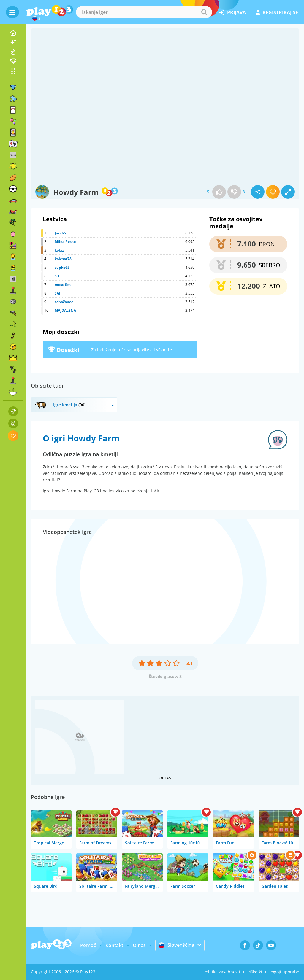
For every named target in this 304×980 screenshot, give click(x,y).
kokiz (59, 250)
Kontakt (114, 945)
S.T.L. (59, 276)
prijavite (141, 350)
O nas (139, 945)
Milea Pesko (65, 242)
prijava (233, 12)
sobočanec (64, 302)
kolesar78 (63, 259)
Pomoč (88, 945)
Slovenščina (176, 945)
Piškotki (255, 972)
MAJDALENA (65, 310)
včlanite (164, 350)
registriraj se (277, 12)
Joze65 (60, 233)
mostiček (63, 285)
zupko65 (62, 267)
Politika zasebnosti (222, 972)
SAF (58, 293)
